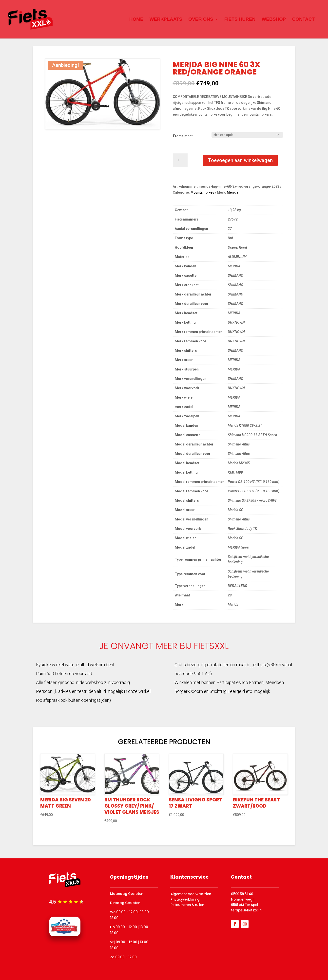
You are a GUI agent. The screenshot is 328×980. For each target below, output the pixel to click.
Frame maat (183, 136)
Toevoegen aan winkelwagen (240, 160)
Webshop (274, 20)
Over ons (201, 20)
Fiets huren (240, 20)
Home (136, 20)
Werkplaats (166, 20)
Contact (303, 20)
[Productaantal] (180, 160)
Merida (233, 192)
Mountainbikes (202, 192)
